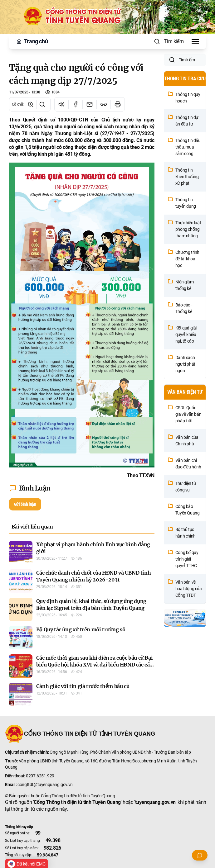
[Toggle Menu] (195, 41)
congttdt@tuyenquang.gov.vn (45, 785)
